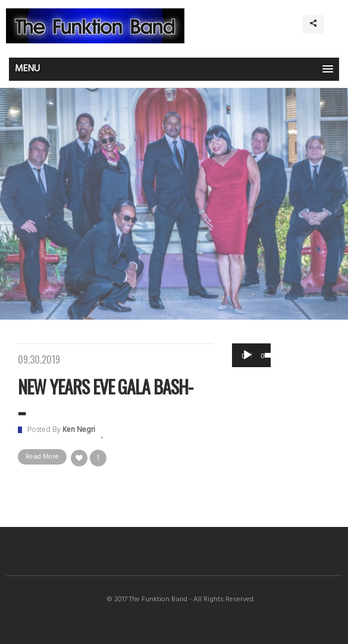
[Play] (247, 355)
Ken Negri (79, 430)
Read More (42, 457)
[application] (251, 355)
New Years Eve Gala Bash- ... (105, 397)
